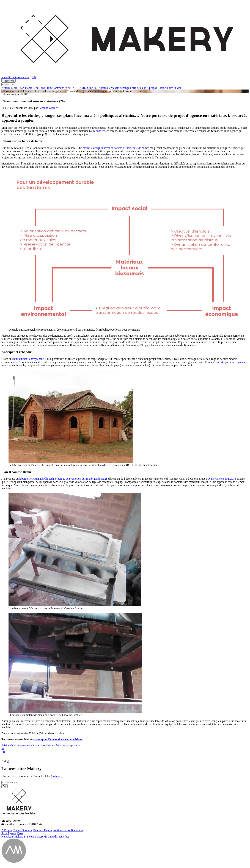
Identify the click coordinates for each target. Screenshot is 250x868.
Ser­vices (27, 830)
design (28, 745)
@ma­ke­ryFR (40, 837)
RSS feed (64, 837)
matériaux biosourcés (45, 745)
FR (3, 752)
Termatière (99, 131)
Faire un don (174, 88)
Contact (162, 88)
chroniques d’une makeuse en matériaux (58, 739)
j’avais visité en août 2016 (221, 479)
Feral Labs (39, 88)
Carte (20, 833)
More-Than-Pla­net (22, 88)
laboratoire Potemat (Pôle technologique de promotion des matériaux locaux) (63, 479)
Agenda (12, 833)
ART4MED (81, 88)
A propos (152, 88)
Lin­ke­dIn (53, 837)
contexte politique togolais (230, 362)
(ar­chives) (57, 776)
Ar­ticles (6, 88)
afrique (6, 745)
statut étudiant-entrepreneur (28, 359)
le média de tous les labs (15, 77)
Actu (4, 833)
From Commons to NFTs (60, 88)
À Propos (7, 830)
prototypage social (69, 745)
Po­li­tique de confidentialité (68, 830)
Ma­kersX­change (120, 88)
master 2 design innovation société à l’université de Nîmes (116, 148)
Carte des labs (138, 88)
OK (5, 786)
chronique (17, 745)
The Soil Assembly (99, 88)
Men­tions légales (42, 830)
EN (3, 749)
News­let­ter (8, 837)
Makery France (23, 837)
